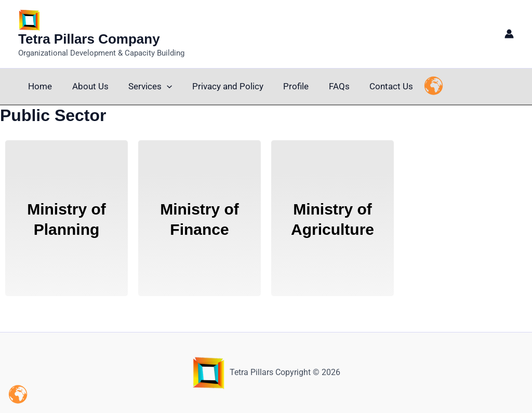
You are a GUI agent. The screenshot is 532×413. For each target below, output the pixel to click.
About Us (87, 86)
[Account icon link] (509, 34)
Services (144, 86)
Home (39, 86)
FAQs (326, 86)
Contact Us (376, 86)
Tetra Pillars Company (89, 39)
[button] (161, 86)
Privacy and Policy (220, 86)
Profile (285, 86)
